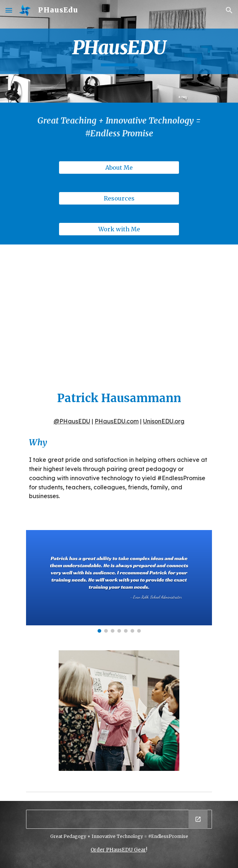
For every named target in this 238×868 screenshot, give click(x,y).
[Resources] (119, 198)
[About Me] (119, 168)
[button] (9, 10)
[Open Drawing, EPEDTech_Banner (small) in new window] (198, 819)
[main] (119, 51)
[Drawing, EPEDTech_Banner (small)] (119, 819)
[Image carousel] (119, 581)
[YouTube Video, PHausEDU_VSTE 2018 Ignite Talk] (119, 310)
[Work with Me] (119, 229)
